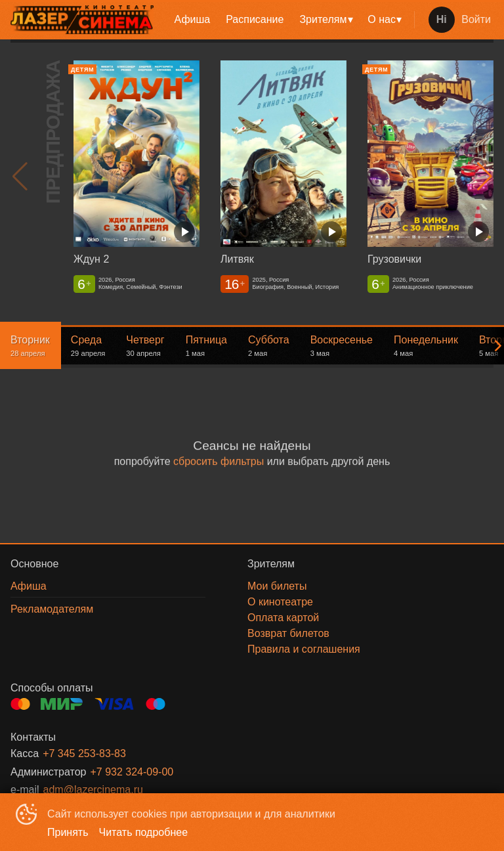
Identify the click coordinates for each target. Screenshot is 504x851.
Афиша (193, 19)
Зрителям (323, 19)
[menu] (286, 20)
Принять (68, 832)
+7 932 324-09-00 (132, 772)
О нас (382, 19)
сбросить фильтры (219, 461)
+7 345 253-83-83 (84, 753)
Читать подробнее (144, 832)
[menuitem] (193, 20)
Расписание (255, 19)
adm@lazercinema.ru (93, 790)
